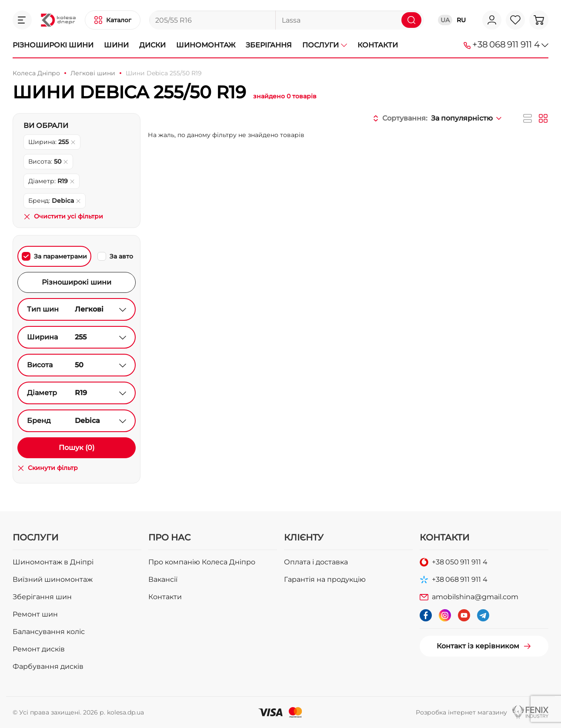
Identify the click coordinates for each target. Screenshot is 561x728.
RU (461, 20)
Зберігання (269, 45)
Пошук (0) (77, 448)
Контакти (378, 45)
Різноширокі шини (53, 45)
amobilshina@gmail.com (475, 597)
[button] (22, 20)
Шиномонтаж (206, 45)
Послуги (325, 45)
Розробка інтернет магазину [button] (461, 712)
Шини (116, 45)
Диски (152, 45)
